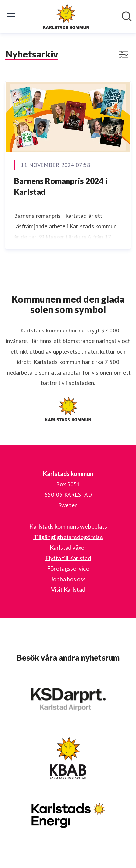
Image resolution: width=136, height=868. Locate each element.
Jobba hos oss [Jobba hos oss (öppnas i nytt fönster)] (68, 579)
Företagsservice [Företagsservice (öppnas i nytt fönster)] (68, 568)
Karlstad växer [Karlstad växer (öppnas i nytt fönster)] (68, 547)
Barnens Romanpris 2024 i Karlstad (61, 186)
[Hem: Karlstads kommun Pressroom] (66, 16)
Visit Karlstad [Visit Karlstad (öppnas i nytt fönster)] (68, 589)
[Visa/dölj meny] (11, 16)
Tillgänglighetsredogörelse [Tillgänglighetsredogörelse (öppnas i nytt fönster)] (68, 537)
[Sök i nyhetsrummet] (127, 16)
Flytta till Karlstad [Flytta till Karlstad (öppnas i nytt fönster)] (68, 558)
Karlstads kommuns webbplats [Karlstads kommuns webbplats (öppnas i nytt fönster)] (68, 526)
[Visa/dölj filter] (123, 55)
